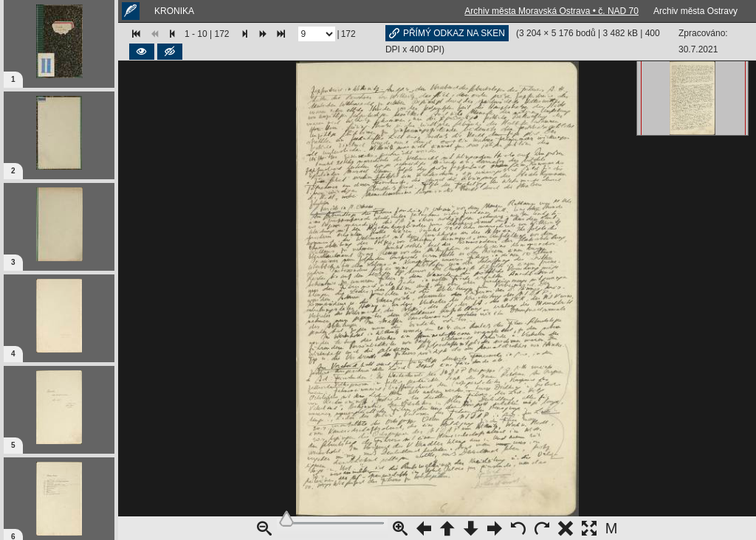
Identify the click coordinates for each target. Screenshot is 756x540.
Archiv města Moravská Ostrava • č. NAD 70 (551, 11)
